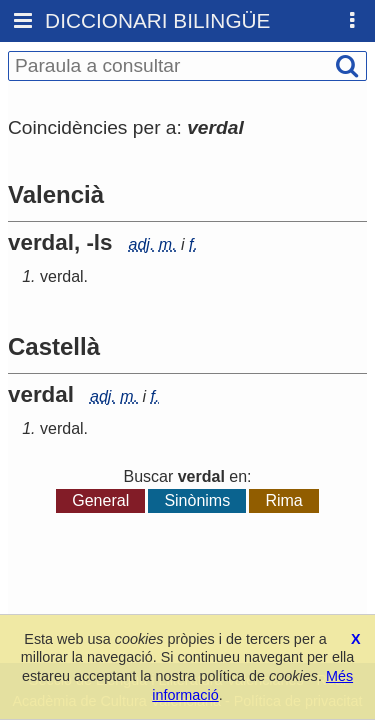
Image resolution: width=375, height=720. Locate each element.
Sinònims (197, 500)
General (100, 500)
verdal (62, 276)
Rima (283, 500)
